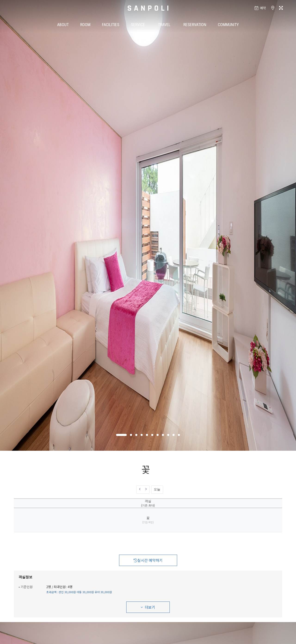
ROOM (85, 25)
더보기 (148, 607)
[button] (121, 435)
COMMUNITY (228, 25)
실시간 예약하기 (148, 560)
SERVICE (138, 25)
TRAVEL (164, 25)
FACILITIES (111, 25)
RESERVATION (195, 25)
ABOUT (63, 25)
